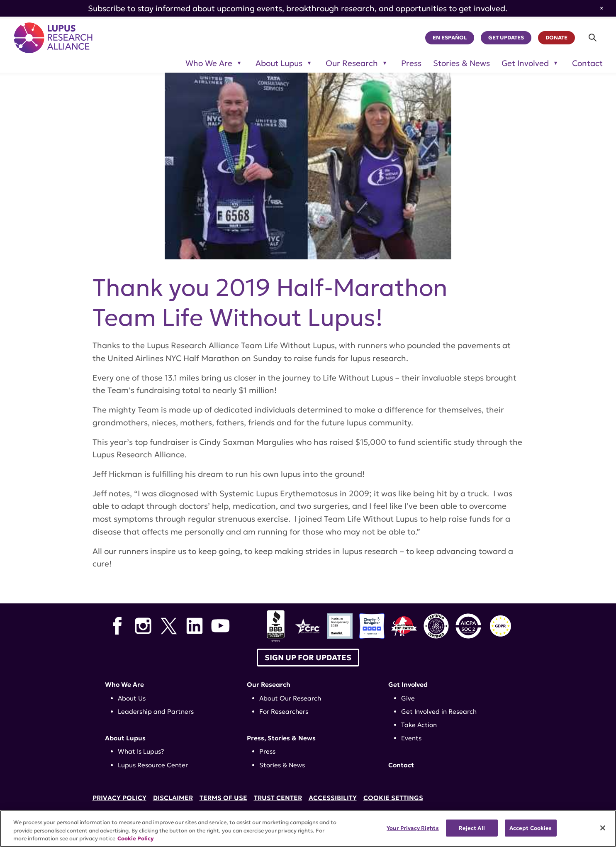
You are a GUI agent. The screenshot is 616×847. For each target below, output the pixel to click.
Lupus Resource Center (153, 765)
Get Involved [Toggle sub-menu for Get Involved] (525, 63)
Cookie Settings (393, 798)
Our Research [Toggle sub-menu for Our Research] (352, 63)
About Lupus (125, 738)
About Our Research (290, 698)
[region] (308, 829)
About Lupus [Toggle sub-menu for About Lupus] (279, 63)
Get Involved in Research (439, 712)
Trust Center (278, 798)
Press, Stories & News (281, 738)
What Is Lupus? (141, 751)
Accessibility (333, 798)
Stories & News (461, 63)
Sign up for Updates (308, 658)
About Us (132, 698)
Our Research (269, 685)
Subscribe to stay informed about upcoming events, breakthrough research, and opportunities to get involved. (298, 8)
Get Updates (506, 38)
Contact (587, 63)
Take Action (419, 725)
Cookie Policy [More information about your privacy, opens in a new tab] (136, 838)
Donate (556, 38)
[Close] (603, 828)
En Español (450, 38)
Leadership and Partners (156, 712)
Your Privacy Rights (413, 828)
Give (408, 698)
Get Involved (408, 685)
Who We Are (124, 685)
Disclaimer (173, 798)
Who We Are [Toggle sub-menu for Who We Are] (209, 63)
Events (411, 738)
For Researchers (284, 712)
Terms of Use (223, 798)
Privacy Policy (119, 798)
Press (411, 63)
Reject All (472, 828)
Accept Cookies (531, 828)
